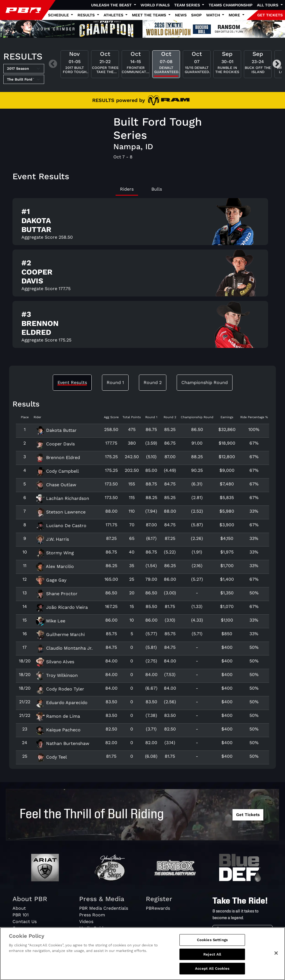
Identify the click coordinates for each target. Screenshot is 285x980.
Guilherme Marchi (60, 634)
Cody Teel (51, 757)
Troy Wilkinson (57, 675)
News (181, 15)
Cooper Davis (55, 444)
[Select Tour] (24, 79)
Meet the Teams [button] (150, 15)
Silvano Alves (55, 662)
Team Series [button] (188, 5)
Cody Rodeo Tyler (60, 689)
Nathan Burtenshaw (62, 743)
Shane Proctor (57, 594)
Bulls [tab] (157, 189)
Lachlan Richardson (62, 498)
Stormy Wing (55, 553)
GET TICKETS (270, 15)
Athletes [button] (114, 15)
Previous (53, 64)
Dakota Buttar (56, 430)
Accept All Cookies (212, 971)
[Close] (276, 956)
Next (277, 64)
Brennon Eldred (58, 457)
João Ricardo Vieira (62, 607)
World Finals (155, 5)
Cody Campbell (57, 471)
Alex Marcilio (55, 566)
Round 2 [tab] (153, 382)
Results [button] (87, 15)
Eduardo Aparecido (62, 703)
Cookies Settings (212, 942)
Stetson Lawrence (61, 512)
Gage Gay (51, 580)
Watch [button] (214, 15)
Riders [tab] (127, 189)
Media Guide (92, 928)
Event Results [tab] (72, 382)
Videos (86, 922)
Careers (21, 928)
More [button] (235, 15)
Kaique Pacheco (58, 730)
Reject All (212, 957)
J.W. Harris (52, 539)
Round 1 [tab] (115, 382)
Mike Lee (51, 621)
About (19, 908)
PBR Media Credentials (104, 908)
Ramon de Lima (58, 716)
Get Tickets (248, 815)
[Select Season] (24, 69)
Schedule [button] (59, 15)
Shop (196, 15)
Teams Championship (231, 5)
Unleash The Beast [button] (112, 5)
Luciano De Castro (61, 526)
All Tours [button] (268, 5)
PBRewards (158, 908)
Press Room (92, 915)
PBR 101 (21, 915)
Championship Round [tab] (205, 382)
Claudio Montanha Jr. (64, 648)
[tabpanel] (142, 275)
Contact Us (25, 922)
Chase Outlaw (56, 485)
